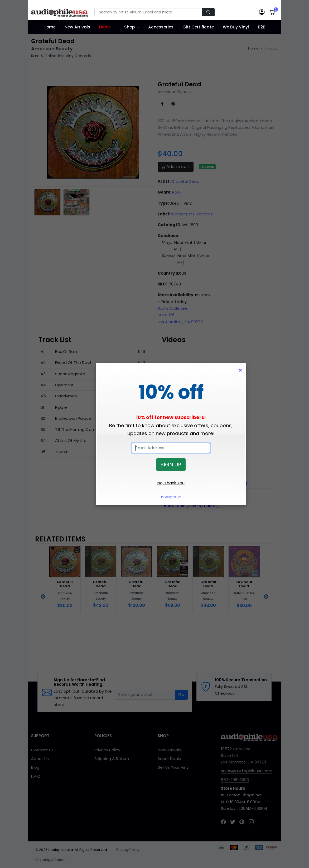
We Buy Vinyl (236, 27)
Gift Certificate (198, 27)
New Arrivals (77, 27)
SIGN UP (171, 465)
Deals (105, 27)
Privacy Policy (171, 497)
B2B (262, 27)
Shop (129, 27)
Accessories (161, 27)
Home (50, 27)
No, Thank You (171, 483)
